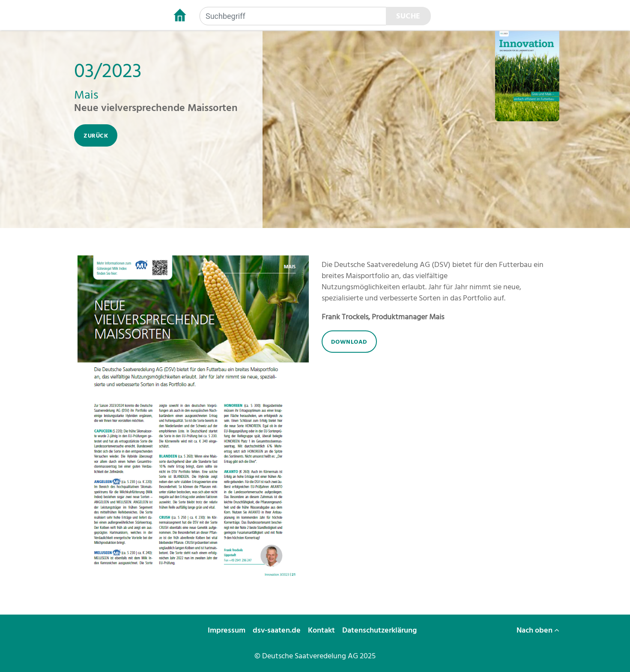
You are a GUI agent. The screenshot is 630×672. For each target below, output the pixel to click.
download (349, 342)
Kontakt (322, 630)
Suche (408, 16)
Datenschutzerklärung (380, 630)
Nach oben (538, 630)
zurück (96, 136)
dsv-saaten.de (278, 630)
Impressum (227, 630)
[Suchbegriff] (293, 16)
